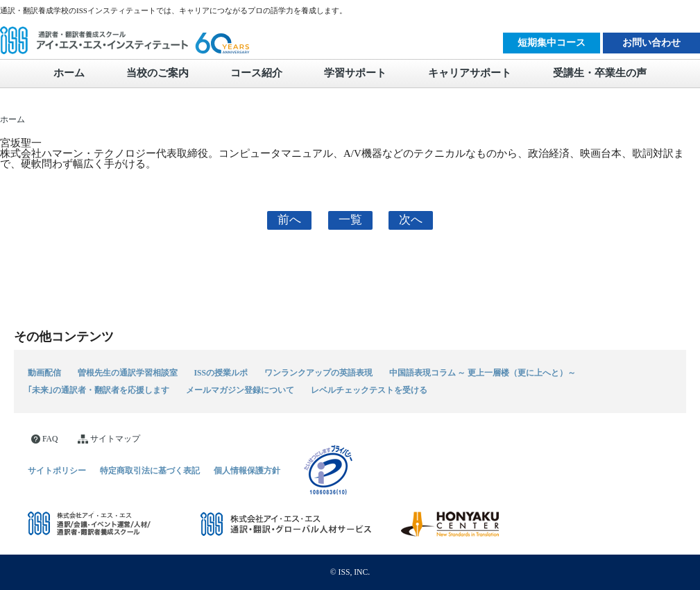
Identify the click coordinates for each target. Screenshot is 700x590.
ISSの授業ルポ (221, 372)
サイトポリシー (57, 471)
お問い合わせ (651, 43)
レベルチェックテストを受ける (369, 390)
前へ (289, 220)
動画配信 (44, 372)
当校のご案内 (157, 73)
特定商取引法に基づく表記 (150, 471)
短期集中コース (552, 43)
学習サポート (355, 73)
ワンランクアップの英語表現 (318, 372)
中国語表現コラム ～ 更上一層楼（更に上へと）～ (483, 372)
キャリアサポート (470, 73)
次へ (411, 220)
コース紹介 (256, 73)
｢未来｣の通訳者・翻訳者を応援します (99, 390)
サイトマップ (109, 439)
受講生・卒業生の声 (600, 73)
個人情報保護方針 (247, 471)
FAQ (44, 439)
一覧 (350, 220)
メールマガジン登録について (240, 390)
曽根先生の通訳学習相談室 (128, 372)
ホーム (69, 73)
